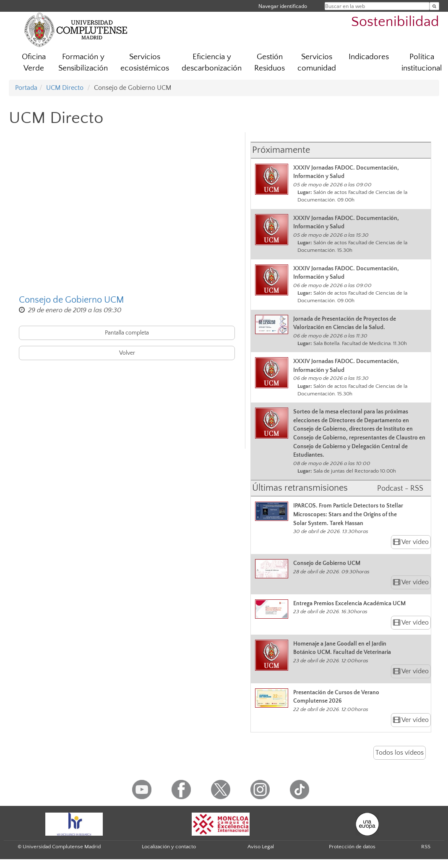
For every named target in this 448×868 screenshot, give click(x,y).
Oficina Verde (34, 63)
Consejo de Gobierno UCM (72, 300)
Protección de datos (352, 847)
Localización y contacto (169, 847)
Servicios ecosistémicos (145, 63)
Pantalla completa (127, 333)
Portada (26, 88)
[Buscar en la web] (434, 6)
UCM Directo (65, 88)
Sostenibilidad (395, 22)
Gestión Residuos (270, 63)
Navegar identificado (283, 6)
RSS (426, 847)
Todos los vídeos (400, 753)
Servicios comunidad (317, 63)
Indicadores (369, 57)
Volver (127, 353)
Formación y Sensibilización (83, 63)
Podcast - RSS (400, 489)
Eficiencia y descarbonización (212, 63)
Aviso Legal (261, 847)
